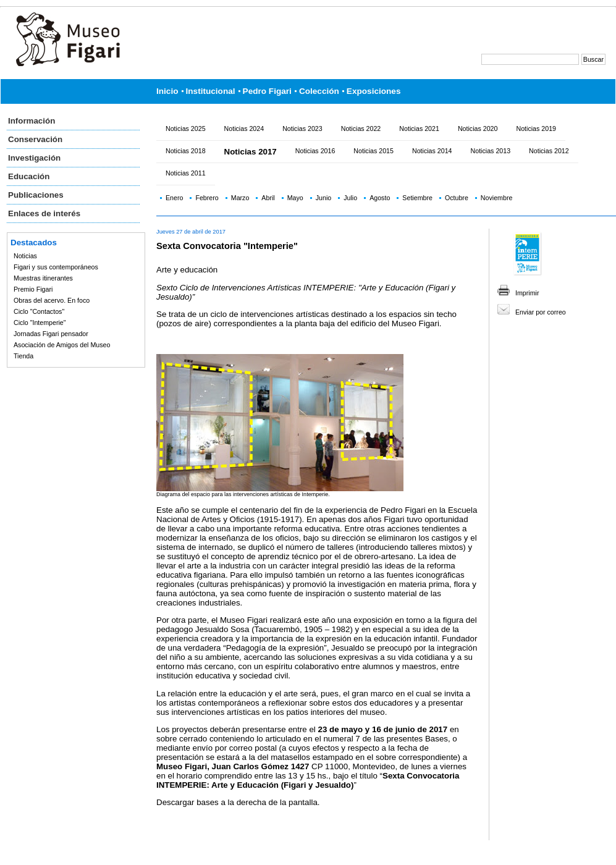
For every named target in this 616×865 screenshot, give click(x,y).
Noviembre (497, 198)
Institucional (211, 91)
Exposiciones (374, 91)
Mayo (295, 198)
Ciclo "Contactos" (39, 311)
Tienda (23, 356)
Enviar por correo (541, 312)
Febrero (207, 198)
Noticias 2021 (419, 129)
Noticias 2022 (361, 129)
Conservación (35, 139)
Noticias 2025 (186, 129)
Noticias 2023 (302, 129)
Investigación (34, 158)
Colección (319, 91)
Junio (323, 198)
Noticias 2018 (186, 151)
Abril (268, 198)
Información (32, 121)
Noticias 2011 (186, 173)
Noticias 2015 (373, 151)
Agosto (380, 198)
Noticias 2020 (478, 129)
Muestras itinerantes (43, 278)
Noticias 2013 (491, 151)
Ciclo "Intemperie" (40, 323)
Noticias (25, 256)
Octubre (457, 198)
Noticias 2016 (315, 151)
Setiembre (417, 198)
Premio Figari (33, 289)
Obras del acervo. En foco (52, 300)
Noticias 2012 (549, 151)
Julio (350, 198)
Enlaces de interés (44, 213)
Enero (174, 198)
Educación (29, 176)
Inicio (167, 91)
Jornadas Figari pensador (51, 334)
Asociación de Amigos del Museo (62, 345)
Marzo (240, 198)
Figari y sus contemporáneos (56, 267)
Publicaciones (36, 195)
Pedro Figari (267, 91)
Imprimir (527, 293)
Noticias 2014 (432, 151)
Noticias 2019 (536, 129)
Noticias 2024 (244, 129)
